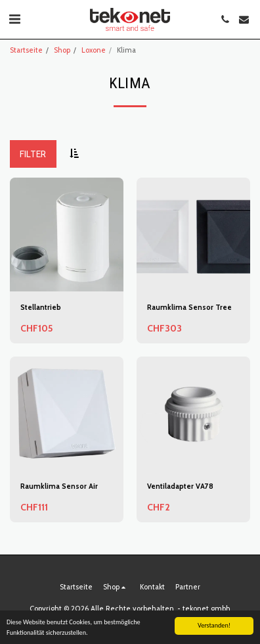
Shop (62, 50)
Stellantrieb (41, 307)
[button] (14, 19)
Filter (33, 154)
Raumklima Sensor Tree (189, 307)
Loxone (94, 50)
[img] (193, 413)
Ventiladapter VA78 (180, 486)
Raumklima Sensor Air (59, 486)
